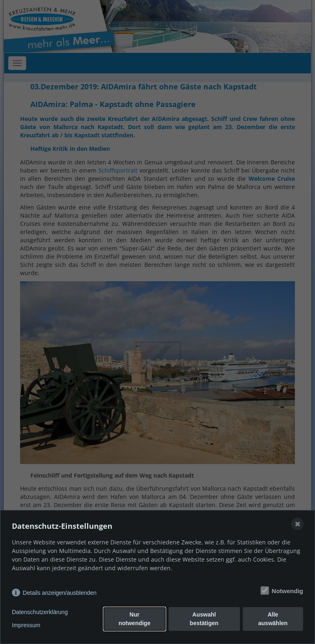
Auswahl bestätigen (204, 619)
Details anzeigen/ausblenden (60, 593)
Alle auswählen (273, 619)
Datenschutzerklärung (40, 612)
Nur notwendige (135, 619)
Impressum (26, 625)
